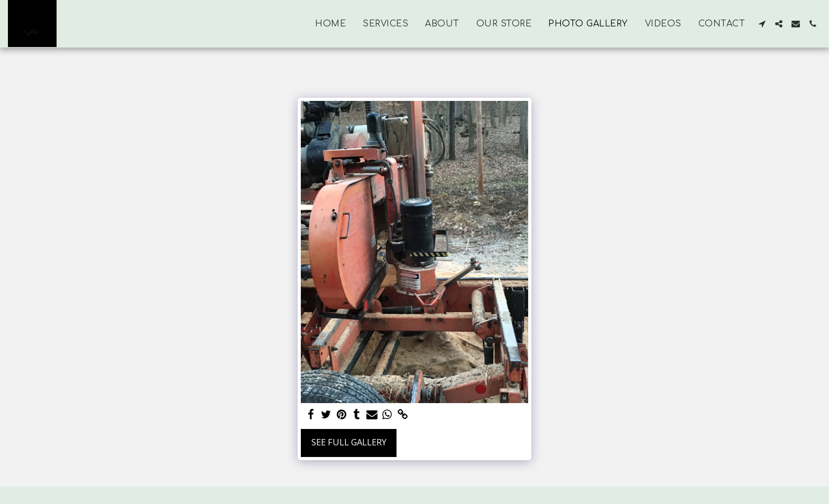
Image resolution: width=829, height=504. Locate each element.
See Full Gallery (349, 442)
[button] (762, 24)
